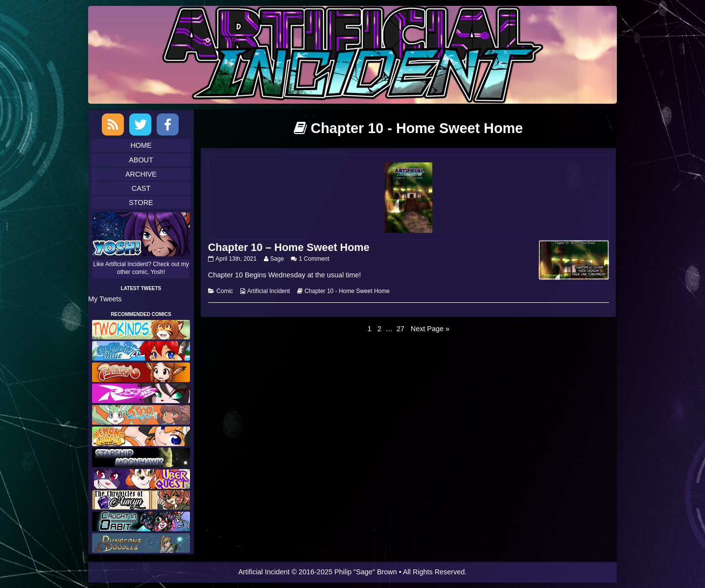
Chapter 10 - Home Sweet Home (347, 291)
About (141, 160)
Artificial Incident (269, 291)
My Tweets (105, 299)
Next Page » (430, 329)
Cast (141, 188)
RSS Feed (113, 124)
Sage (277, 259)
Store (141, 203)
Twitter (140, 124)
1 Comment (314, 259)
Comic (225, 291)
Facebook (168, 124)
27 (401, 328)
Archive (141, 174)
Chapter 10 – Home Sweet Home (289, 247)
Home (141, 145)
